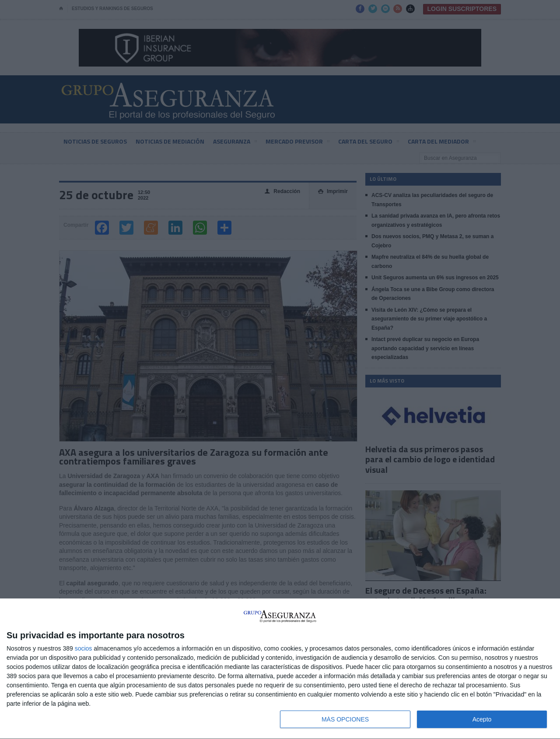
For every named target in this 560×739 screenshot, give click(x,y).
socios (84, 648)
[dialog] (280, 669)
